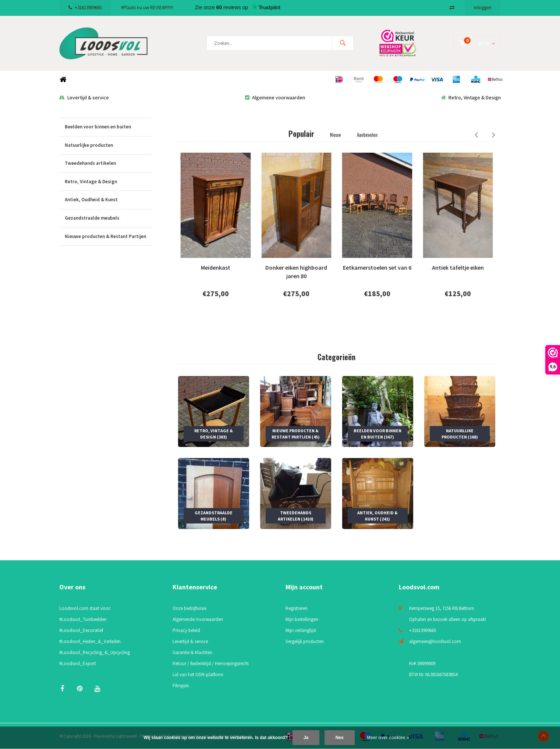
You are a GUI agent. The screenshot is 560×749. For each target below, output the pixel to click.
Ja (306, 738)
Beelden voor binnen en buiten (109, 127)
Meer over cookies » (388, 738)
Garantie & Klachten (192, 652)
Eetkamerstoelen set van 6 (377, 268)
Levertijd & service (84, 97)
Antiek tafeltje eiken (458, 268)
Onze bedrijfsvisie (189, 608)
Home (63, 80)
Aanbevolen (367, 135)
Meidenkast (216, 268)
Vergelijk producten (305, 641)
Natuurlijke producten (109, 145)
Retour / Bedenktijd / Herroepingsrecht (211, 663)
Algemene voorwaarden (275, 97)
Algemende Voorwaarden (198, 619)
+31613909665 (85, 8)
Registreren (297, 608)
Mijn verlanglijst (301, 630)
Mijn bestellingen (302, 619)
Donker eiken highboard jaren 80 (296, 272)
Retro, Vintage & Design (471, 97)
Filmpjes (181, 686)
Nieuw (336, 135)
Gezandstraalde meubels (109, 218)
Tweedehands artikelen (109, 164)
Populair (301, 134)
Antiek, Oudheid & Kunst (109, 200)
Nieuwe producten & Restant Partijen (109, 237)
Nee (340, 738)
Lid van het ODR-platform (198, 675)
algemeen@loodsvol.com (435, 641)
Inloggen (483, 8)
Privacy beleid (186, 630)
